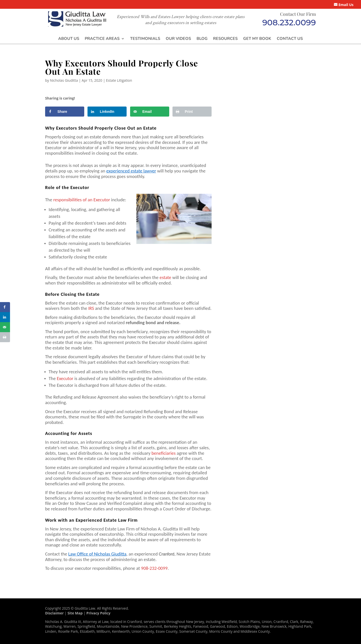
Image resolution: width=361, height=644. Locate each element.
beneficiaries (163, 453)
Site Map (75, 613)
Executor (65, 378)
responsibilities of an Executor (81, 200)
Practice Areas (102, 39)
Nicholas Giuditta (64, 80)
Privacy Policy (99, 613)
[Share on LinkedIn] (107, 112)
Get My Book (257, 39)
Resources (225, 39)
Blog (202, 39)
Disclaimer (54, 613)
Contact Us (290, 39)
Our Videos (178, 39)
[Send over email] (150, 112)
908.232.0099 (289, 22)
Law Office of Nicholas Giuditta (97, 554)
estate (166, 277)
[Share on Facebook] (65, 112)
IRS (91, 308)
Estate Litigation (119, 80)
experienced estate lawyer (131, 171)
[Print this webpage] (192, 112)
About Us (69, 39)
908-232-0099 (154, 568)
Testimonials (145, 39)
